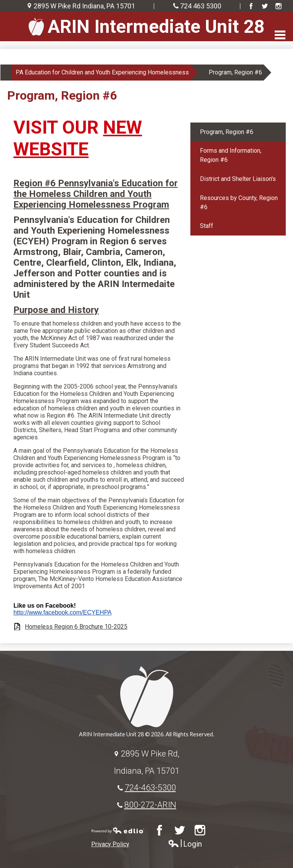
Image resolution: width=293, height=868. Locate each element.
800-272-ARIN (150, 805)
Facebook (251, 6)
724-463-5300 (150, 787)
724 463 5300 (201, 6)
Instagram (279, 6)
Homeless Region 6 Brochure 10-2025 (76, 627)
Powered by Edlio (118, 830)
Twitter (265, 6)
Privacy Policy (110, 844)
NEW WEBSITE (78, 138)
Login (185, 844)
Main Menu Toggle (280, 35)
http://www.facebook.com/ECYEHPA (62, 612)
